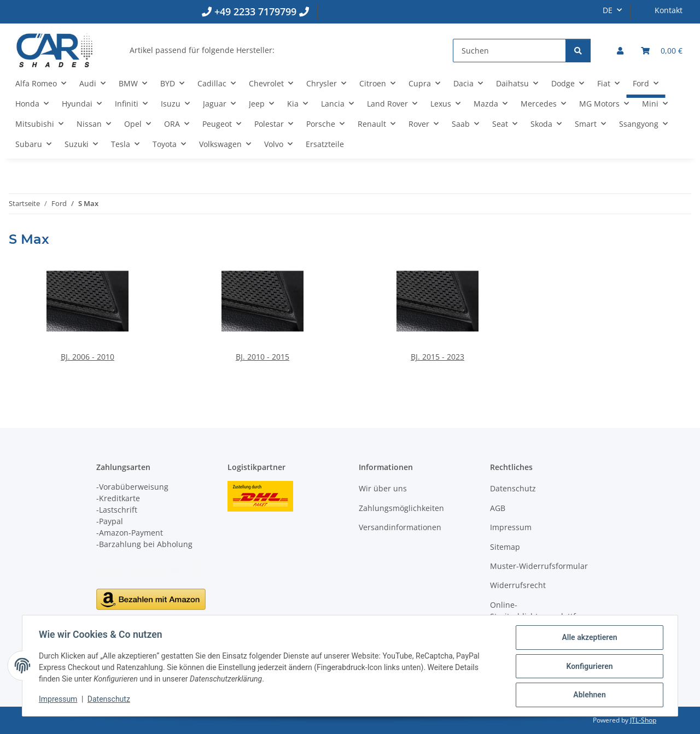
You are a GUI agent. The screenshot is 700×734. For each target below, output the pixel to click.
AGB (498, 508)
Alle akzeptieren (588, 638)
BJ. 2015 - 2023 (437, 357)
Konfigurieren (588, 667)
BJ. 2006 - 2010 (87, 357)
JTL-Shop (643, 720)
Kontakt (669, 10)
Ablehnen (588, 695)
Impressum (59, 700)
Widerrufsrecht (518, 585)
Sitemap (505, 547)
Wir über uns (383, 488)
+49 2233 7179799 (255, 11)
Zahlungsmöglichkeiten (401, 508)
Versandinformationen (400, 527)
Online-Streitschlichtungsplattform (540, 610)
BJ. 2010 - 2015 (262, 357)
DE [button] (608, 10)
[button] (620, 51)
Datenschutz (110, 700)
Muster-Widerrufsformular (539, 566)
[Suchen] (509, 51)
